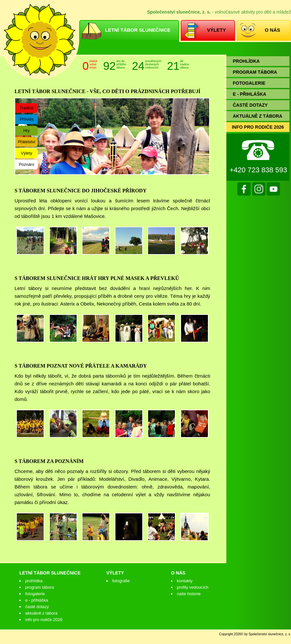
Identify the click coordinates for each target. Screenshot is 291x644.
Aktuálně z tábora (41, 613)
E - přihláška (37, 600)
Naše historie (189, 594)
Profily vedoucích (193, 587)
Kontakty (185, 581)
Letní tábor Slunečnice (50, 573)
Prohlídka (34, 581)
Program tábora (40, 587)
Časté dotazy (37, 607)
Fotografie (121, 581)
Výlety (115, 573)
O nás (178, 573)
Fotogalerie (35, 594)
